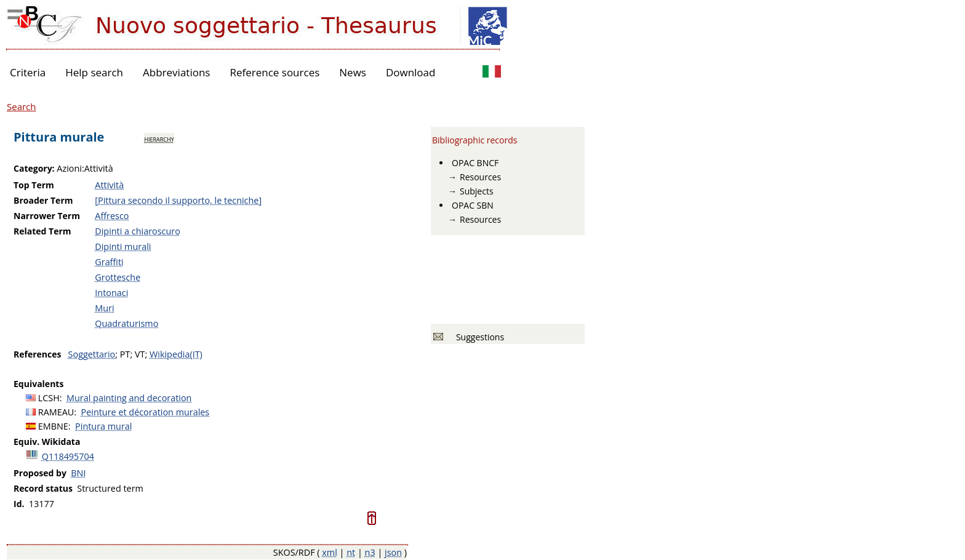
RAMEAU (56, 412)
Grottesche (118, 277)
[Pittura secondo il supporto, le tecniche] (178, 200)
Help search (94, 72)
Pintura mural (103, 426)
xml (330, 552)
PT (125, 354)
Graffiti (109, 262)
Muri (104, 308)
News (353, 72)
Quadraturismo (126, 323)
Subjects (477, 191)
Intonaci (111, 293)
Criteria (28, 72)
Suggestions (478, 337)
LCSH (49, 398)
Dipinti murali (123, 246)
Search (22, 106)
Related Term (42, 231)
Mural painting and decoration (129, 398)
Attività (109, 185)
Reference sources (274, 72)
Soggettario (92, 354)
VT (140, 354)
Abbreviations (176, 72)
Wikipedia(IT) (176, 354)
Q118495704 (68, 456)
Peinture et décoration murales (146, 412)
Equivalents (38, 384)
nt (351, 552)
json (393, 552)
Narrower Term (47, 216)
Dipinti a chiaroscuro (138, 231)
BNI (78, 473)
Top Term (34, 185)
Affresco (112, 216)
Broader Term (43, 200)
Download (411, 72)
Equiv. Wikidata (47, 442)
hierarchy (159, 138)
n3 (370, 552)
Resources (480, 177)
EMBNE (53, 426)
